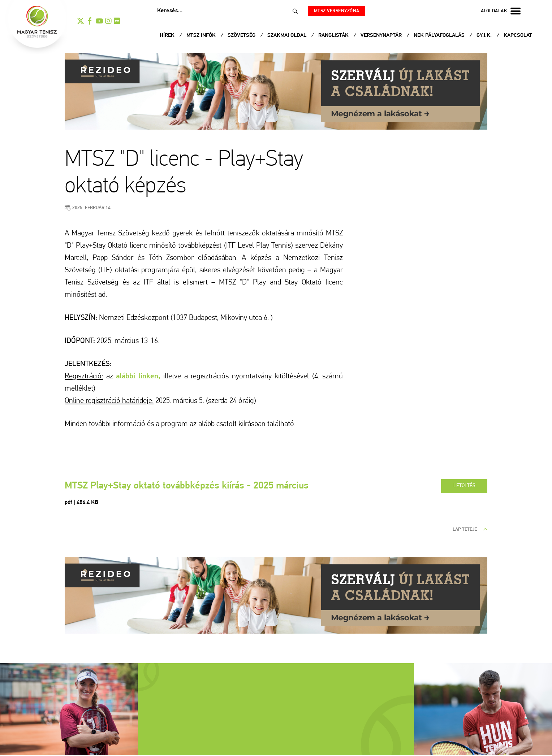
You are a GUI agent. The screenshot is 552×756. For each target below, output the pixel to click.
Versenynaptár (382, 36)
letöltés (464, 486)
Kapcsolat (518, 36)
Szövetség (242, 36)
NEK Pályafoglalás (440, 36)
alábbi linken (137, 376)
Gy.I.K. (485, 36)
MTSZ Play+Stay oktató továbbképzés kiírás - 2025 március (191, 487)
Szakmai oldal (288, 36)
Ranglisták (334, 36)
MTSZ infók (202, 36)
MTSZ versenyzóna (338, 11)
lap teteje (470, 530)
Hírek (168, 36)
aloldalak (501, 11)
